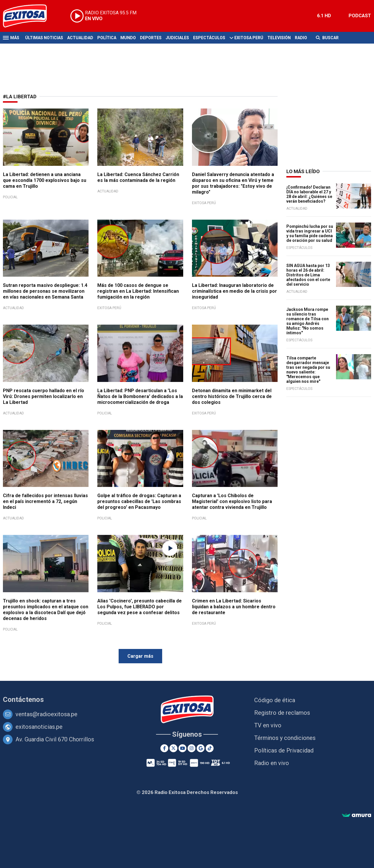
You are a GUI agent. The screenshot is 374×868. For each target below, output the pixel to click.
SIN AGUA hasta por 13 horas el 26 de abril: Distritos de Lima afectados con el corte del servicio (308, 275)
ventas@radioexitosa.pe (46, 714)
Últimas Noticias (44, 38)
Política (107, 38)
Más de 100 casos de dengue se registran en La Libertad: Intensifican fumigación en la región (138, 291)
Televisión (279, 38)
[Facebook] (164, 748)
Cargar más (140, 656)
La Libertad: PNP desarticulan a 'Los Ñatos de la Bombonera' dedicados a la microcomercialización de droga (140, 396)
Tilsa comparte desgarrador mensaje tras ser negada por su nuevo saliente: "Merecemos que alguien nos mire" (308, 370)
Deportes (151, 38)
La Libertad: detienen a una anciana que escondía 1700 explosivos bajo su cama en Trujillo (45, 180)
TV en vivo (268, 725)
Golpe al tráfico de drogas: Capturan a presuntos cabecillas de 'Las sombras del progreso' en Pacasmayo (139, 501)
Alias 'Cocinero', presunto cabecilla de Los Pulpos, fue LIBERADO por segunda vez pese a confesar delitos (140, 607)
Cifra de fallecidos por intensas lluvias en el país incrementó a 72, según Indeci (45, 501)
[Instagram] (192, 748)
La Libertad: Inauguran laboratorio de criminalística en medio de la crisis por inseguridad (234, 291)
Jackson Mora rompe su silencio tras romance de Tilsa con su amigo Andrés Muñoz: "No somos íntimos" (308, 321)
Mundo (128, 38)
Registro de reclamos (282, 713)
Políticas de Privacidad (284, 750)
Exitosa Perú (249, 38)
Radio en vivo (272, 763)
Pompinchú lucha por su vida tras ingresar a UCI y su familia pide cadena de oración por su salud (310, 233)
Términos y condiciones (285, 738)
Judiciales (177, 38)
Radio (301, 38)
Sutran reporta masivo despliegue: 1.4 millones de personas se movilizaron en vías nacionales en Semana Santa (45, 291)
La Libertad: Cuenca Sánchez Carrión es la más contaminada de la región (138, 177)
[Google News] (201, 748)
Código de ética (275, 700)
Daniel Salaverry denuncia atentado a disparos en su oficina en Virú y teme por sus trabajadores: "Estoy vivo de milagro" (233, 183)
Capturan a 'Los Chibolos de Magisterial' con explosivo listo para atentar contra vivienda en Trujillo (232, 501)
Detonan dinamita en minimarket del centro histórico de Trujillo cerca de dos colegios (232, 396)
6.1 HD (324, 16)
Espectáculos (209, 38)
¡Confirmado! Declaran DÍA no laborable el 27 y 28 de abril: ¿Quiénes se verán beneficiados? (309, 194)
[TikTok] (210, 748)
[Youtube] (182, 748)
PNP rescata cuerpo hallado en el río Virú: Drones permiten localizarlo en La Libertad (44, 396)
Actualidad (80, 38)
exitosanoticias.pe (39, 727)
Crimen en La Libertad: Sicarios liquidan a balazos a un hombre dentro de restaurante (234, 607)
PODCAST (360, 16)
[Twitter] (173, 748)
